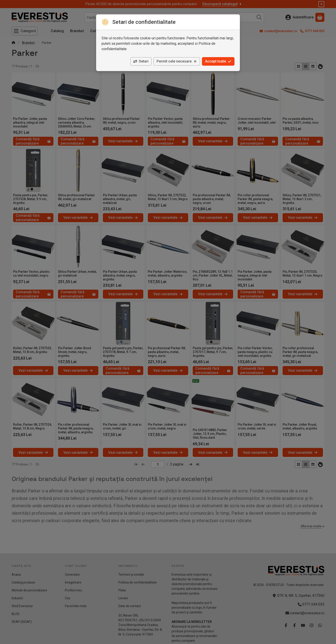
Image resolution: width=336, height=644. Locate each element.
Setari (141, 61)
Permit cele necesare (177, 61)
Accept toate (218, 61)
